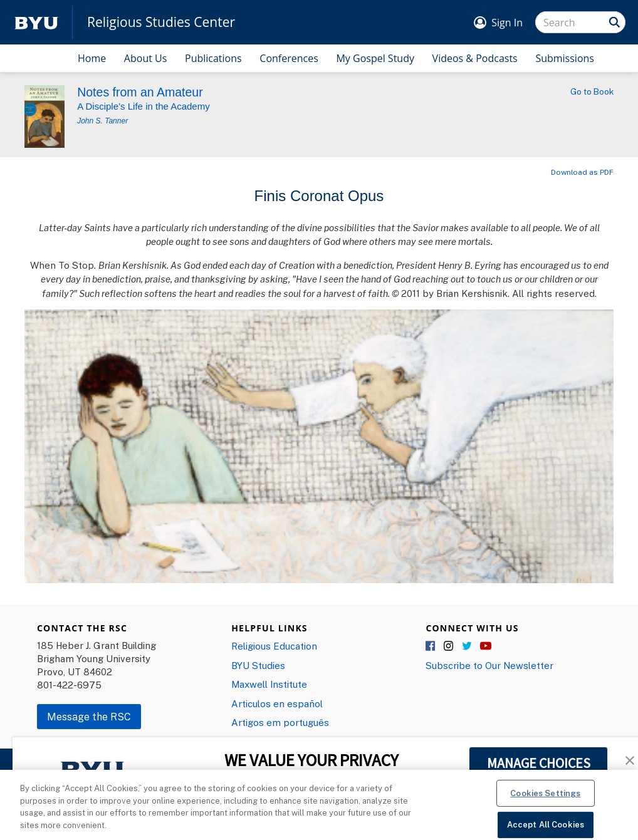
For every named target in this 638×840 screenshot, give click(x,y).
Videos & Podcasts (475, 58)
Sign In (507, 23)
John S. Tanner (102, 121)
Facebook (431, 646)
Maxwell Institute (269, 684)
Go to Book (592, 91)
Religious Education (274, 646)
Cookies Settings (545, 799)
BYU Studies (258, 665)
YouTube (486, 646)
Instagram (449, 646)
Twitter (468, 646)
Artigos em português (280, 722)
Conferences (289, 58)
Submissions (565, 58)
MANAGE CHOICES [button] (539, 763)
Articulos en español (277, 703)
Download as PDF (582, 172)
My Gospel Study (375, 58)
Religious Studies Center (161, 22)
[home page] (36, 22)
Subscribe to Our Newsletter (489, 665)
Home (92, 58)
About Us (146, 58)
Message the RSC (89, 717)
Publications (213, 58)
